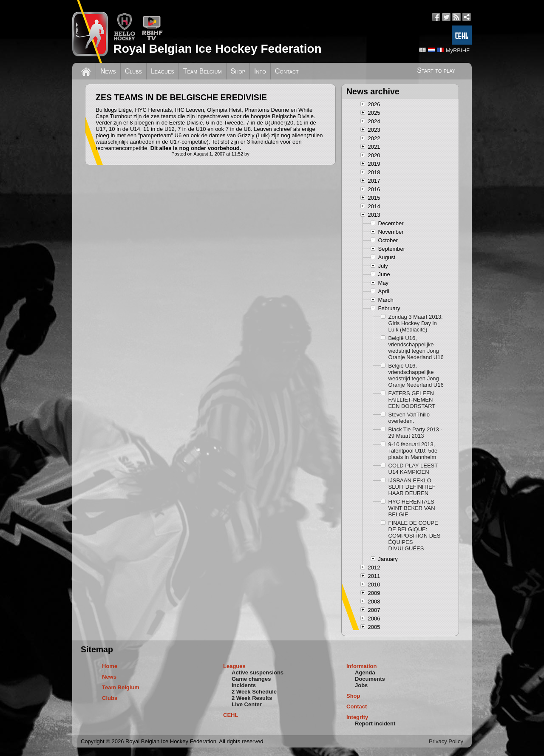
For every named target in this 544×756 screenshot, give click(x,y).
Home (110, 666)
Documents (370, 679)
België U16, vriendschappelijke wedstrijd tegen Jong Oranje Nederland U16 (416, 348)
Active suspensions (258, 672)
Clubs (133, 71)
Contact (287, 71)
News (108, 71)
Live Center (247, 704)
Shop (238, 71)
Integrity (357, 717)
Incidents (244, 685)
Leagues (163, 71)
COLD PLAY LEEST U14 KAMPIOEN (413, 469)
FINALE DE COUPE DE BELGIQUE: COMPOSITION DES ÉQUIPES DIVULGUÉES (415, 536)
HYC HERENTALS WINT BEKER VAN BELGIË (412, 508)
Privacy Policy (446, 741)
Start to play (436, 70)
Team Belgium (203, 71)
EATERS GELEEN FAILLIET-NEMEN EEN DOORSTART (412, 400)
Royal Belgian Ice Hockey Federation (217, 49)
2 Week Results (252, 698)
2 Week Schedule (254, 692)
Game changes (251, 679)
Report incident (375, 723)
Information (362, 666)
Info (260, 71)
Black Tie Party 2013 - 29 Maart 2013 (415, 433)
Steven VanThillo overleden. (409, 418)
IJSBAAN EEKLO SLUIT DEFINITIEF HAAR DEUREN (412, 487)
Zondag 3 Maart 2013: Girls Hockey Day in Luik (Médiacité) (416, 323)
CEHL (231, 715)
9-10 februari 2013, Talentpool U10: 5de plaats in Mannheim (413, 451)
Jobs (361, 685)
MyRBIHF (458, 50)
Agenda (365, 672)
